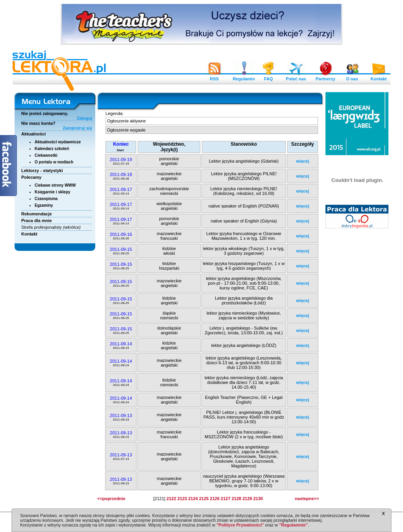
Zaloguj (84, 118)
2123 (182, 499)
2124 (193, 499)
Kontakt (379, 77)
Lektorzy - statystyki (42, 171)
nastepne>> (307, 499)
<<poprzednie (111, 499)
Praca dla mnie (37, 221)
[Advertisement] (357, 352)
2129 (247, 499)
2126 (214, 499)
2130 (258, 499)
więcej (302, 161)
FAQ (268, 77)
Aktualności (33, 134)
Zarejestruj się (77, 128)
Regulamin (244, 77)
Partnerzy (325, 77)
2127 (226, 499)
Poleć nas (296, 77)
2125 (204, 499)
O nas (352, 77)
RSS (214, 77)
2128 (236, 499)
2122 (171, 499)
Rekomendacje (37, 214)
